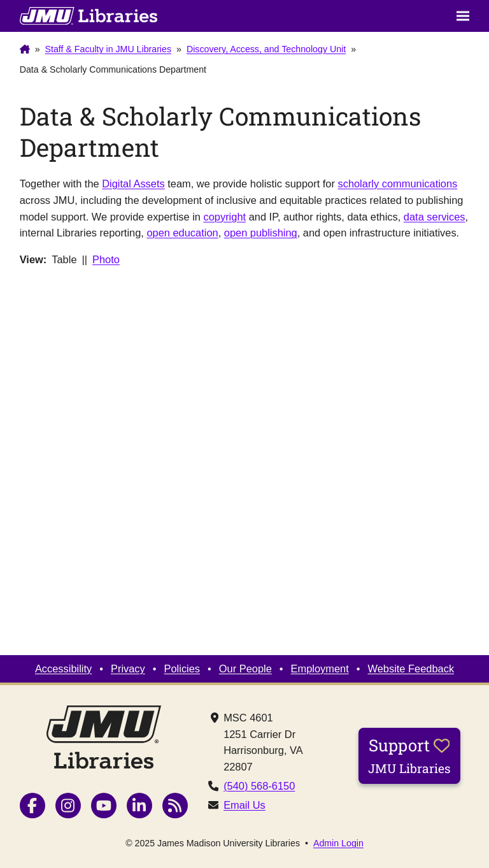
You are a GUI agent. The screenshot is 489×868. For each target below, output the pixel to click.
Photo (106, 259)
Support (409, 755)
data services (435, 217)
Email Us (244, 805)
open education (182, 233)
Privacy (128, 669)
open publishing (261, 233)
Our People (245, 669)
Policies (182, 669)
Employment (320, 669)
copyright (225, 217)
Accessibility (63, 669)
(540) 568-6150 (259, 786)
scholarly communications (397, 184)
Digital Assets (133, 184)
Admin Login (338, 843)
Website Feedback (411, 669)
